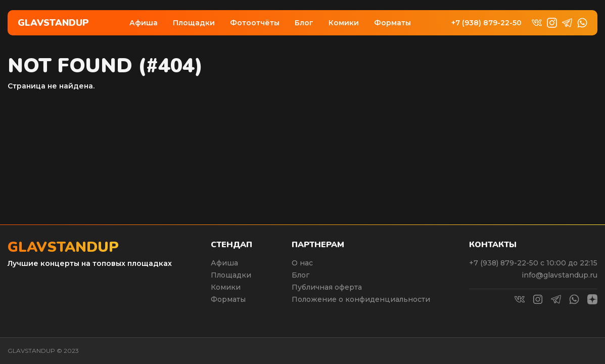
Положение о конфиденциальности (361, 299)
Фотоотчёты (255, 23)
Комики (344, 23)
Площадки (194, 23)
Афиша (144, 23)
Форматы (392, 23)
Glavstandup (53, 23)
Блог (304, 23)
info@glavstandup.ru (560, 275)
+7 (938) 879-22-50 (486, 23)
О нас (302, 263)
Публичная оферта (327, 287)
